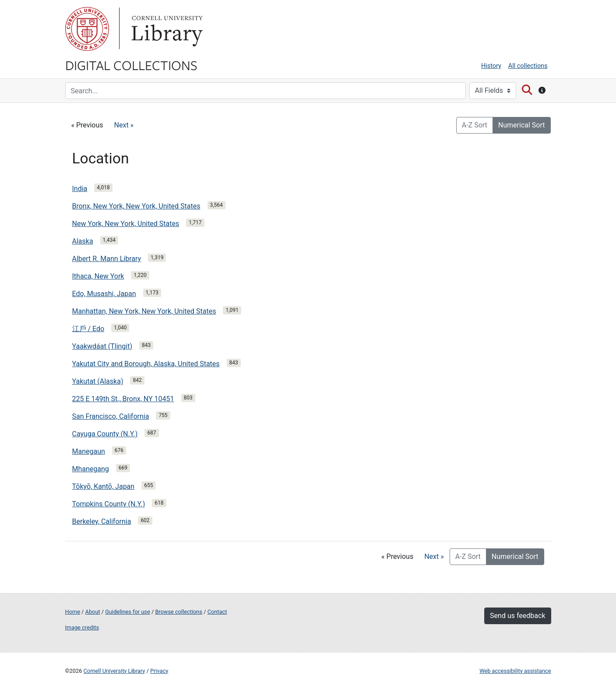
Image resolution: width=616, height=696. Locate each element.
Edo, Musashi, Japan (104, 294)
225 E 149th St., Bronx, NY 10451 (123, 399)
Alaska (83, 241)
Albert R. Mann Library (107, 259)
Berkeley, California (102, 521)
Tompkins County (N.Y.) (109, 504)
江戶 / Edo (88, 329)
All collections (528, 66)
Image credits (82, 627)
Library (166, 29)
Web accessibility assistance (515, 671)
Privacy (159, 671)
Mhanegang (91, 469)
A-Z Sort (475, 125)
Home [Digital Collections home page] (73, 612)
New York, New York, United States (126, 224)
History (491, 66)
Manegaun (89, 451)
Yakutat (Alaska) (98, 381)
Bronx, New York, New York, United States (136, 206)
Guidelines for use (127, 612)
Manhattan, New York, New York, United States (144, 311)
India (80, 189)
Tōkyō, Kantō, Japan (104, 486)
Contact (217, 612)
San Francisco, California (111, 416)
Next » (124, 125)
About (93, 612)
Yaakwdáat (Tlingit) (102, 346)
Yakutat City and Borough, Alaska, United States (146, 364)
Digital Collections (131, 65)
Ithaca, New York (98, 276)
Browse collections (179, 612)
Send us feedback (517, 616)
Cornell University (87, 29)
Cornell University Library (114, 671)
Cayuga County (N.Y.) (105, 434)
